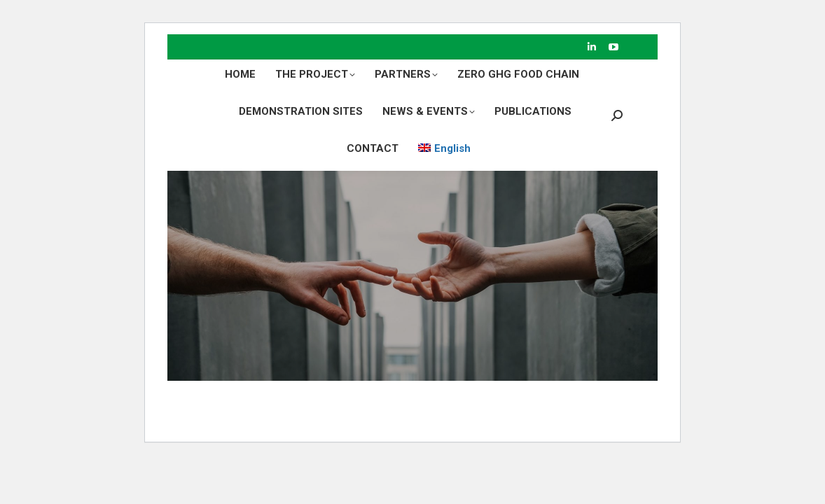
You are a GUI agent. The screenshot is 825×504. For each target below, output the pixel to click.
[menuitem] (444, 149)
